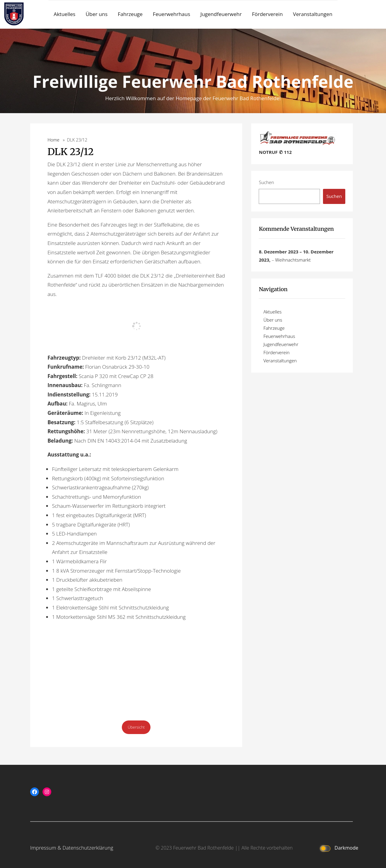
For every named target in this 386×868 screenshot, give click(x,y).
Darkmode (338, 848)
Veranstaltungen (313, 14)
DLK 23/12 (70, 152)
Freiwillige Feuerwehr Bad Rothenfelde (193, 81)
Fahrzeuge (130, 14)
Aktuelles (65, 14)
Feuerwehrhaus (172, 14)
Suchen (266, 182)
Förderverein (267, 14)
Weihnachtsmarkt (293, 260)
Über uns (97, 14)
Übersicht (136, 727)
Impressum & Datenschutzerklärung (72, 848)
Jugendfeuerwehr (221, 14)
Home (53, 140)
